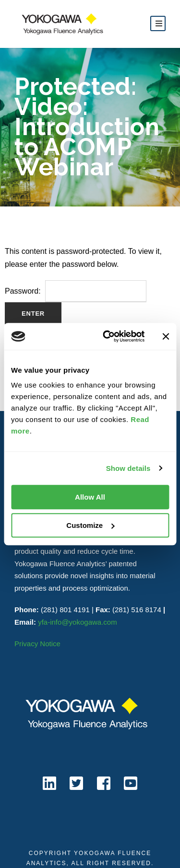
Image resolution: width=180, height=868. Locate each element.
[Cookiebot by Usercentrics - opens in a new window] (107, 336)
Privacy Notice (37, 644)
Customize (90, 525)
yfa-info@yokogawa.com (77, 622)
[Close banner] (166, 336)
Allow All (90, 497)
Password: (76, 291)
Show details (128, 468)
